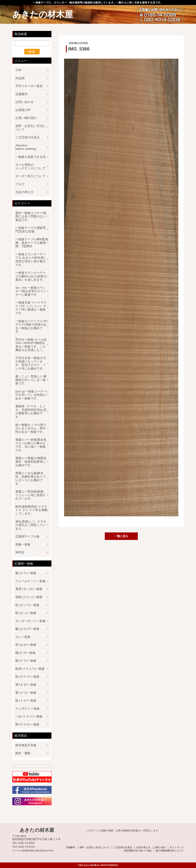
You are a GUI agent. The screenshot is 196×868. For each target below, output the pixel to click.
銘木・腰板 (23, 753)
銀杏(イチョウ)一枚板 (30, 669)
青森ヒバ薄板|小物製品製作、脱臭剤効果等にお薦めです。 (31, 462)
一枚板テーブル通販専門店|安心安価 (31, 230)
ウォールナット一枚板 (31, 581)
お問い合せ (160, 847)
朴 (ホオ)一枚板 (26, 645)
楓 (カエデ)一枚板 (27, 629)
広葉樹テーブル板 (27, 536)
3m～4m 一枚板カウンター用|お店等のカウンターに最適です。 (31, 291)
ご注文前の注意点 (27, 137)
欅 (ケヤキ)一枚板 (27, 725)
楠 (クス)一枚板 (26, 573)
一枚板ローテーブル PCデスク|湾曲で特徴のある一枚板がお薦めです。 (32, 326)
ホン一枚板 (23, 637)
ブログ (20, 184)
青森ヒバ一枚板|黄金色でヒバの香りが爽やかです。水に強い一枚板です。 (31, 445)
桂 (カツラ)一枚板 (27, 605)
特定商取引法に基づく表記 (138, 851)
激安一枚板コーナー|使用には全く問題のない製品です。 (31, 217)
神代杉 (20, 552)
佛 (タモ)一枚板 (26, 685)
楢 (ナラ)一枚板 (26, 661)
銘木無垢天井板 (26, 745)
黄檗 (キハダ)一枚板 (29, 589)
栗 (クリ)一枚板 (26, 693)
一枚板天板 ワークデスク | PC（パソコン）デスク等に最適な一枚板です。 (31, 308)
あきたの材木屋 (43, 14)
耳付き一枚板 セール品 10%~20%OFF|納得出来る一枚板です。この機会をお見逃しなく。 (31, 345)
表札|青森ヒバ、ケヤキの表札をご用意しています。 (31, 525)
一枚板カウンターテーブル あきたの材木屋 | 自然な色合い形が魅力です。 (31, 260)
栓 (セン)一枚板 (26, 613)
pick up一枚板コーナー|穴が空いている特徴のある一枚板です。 (31, 395)
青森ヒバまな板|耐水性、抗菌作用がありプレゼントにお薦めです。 (31, 478)
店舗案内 (21, 94)
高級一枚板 (23, 544)
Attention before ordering (26, 147)
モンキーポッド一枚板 (31, 621)
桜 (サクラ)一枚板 (27, 677)
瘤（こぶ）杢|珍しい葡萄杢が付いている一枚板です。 (31, 380)
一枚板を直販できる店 (31, 157)
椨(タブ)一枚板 (25, 653)
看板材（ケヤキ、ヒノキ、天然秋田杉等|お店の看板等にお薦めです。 (31, 412)
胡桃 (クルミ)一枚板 (29, 597)
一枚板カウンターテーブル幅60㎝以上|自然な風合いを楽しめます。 (31, 276)
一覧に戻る (121, 536)
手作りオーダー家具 (29, 86)
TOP (18, 70)
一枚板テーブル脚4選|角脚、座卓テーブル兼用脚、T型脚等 (32, 243)
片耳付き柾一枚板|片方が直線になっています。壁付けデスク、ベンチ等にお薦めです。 (31, 363)
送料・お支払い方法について (31, 128)
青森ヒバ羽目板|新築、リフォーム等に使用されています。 (31, 495)
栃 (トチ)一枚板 (26, 701)
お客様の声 (23, 110)
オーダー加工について (31, 176)
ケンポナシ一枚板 (27, 709)
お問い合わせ (24, 102)
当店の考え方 (24, 192)
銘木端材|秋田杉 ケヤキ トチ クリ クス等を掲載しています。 (31, 510)
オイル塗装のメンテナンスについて (31, 167)
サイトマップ (177, 847)
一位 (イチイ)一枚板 (29, 716)
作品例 (20, 78)
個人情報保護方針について (170, 851)
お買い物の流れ (26, 118)
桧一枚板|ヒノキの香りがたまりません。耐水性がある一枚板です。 (31, 428)
